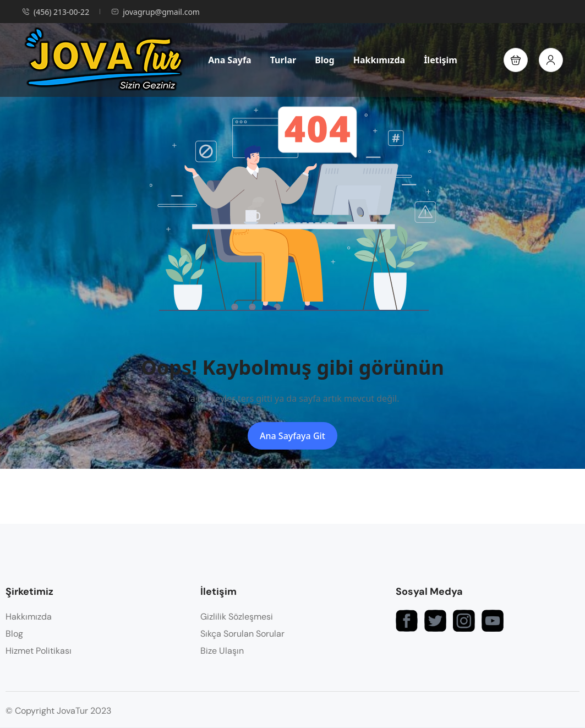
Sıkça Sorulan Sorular (242, 634)
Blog (325, 60)
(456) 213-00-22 (56, 12)
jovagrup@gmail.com (155, 12)
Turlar (283, 60)
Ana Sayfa (230, 60)
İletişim (441, 60)
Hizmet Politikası (39, 651)
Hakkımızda (379, 60)
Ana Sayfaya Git (292, 436)
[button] (516, 60)
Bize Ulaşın (222, 651)
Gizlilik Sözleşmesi (237, 617)
